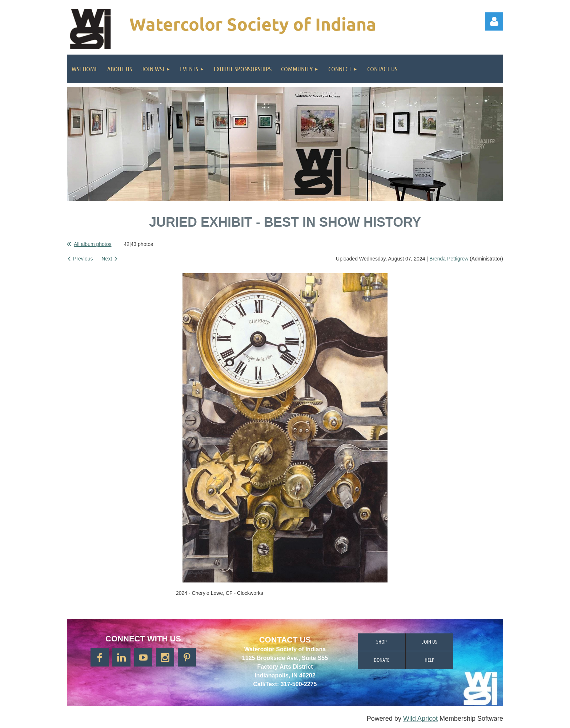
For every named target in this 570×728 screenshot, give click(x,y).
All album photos (93, 244)
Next (107, 259)
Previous (83, 259)
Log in (494, 21)
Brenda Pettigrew (449, 259)
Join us (429, 641)
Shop (382, 641)
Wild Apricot (420, 719)
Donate (382, 660)
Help (429, 660)
